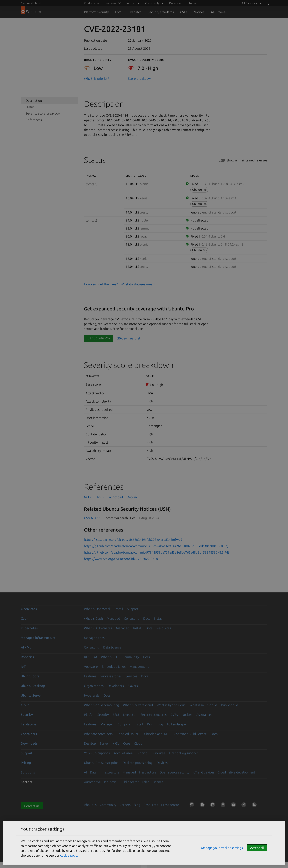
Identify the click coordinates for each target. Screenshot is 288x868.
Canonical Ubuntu (32, 3)
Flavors (133, 686)
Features (90, 676)
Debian (132, 497)
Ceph (24, 618)
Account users (124, 753)
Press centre (170, 805)
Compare (124, 724)
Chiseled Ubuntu (128, 734)
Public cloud (229, 705)
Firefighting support (183, 753)
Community (131, 657)
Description (34, 101)
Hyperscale (92, 695)
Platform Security (96, 12)
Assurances (219, 12)
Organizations (94, 686)
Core (127, 743)
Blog (137, 805)
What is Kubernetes (98, 628)
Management (139, 667)
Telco (145, 782)
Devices (162, 763)
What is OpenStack (97, 609)
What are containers (98, 734)
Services (131, 676)
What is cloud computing (101, 705)
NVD (100, 497)
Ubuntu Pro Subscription (101, 763)
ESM (118, 12)
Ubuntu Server (31, 695)
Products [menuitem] (89, 3)
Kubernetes (29, 628)
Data (93, 772)
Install (119, 609)
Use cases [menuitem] (110, 3)
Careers (125, 805)
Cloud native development (236, 772)
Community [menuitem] (152, 3)
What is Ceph (93, 618)
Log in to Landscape (172, 724)
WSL (116, 743)
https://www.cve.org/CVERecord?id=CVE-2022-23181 (122, 559)
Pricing (142, 753)
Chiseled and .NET (157, 734)
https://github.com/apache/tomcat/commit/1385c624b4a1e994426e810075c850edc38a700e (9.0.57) (156, 546)
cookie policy (69, 855)
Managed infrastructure (38, 638)
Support (133, 609)
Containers (29, 734)
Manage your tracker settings (222, 848)
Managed (113, 618)
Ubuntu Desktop (33, 686)
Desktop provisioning (138, 763)
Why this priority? (96, 79)
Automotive (92, 782)
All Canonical (250, 3)
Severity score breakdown (44, 113)
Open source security (174, 772)
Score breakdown (140, 79)
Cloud (25, 705)
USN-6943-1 (92, 518)
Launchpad (115, 497)
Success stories (111, 676)
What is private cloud (138, 705)
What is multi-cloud (203, 705)
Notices (199, 12)
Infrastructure (110, 772)
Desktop (90, 743)
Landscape (29, 724)
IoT (23, 667)
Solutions (28, 772)
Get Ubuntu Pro (99, 338)
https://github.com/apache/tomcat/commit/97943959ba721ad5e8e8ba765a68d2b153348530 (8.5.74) (156, 552)
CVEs (184, 12)
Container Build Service (190, 734)
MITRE (89, 497)
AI (85, 772)
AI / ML (26, 647)
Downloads (29, 743)
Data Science (112, 647)
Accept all (257, 848)
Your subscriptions (97, 753)
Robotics (27, 657)
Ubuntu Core (30, 676)
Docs (147, 618)
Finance (158, 782)
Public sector (129, 782)
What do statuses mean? (138, 284)
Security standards (161, 12)
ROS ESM (90, 657)
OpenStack (29, 609)
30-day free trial (129, 338)
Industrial (111, 782)
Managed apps (94, 638)
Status (30, 107)
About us (90, 805)
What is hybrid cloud (171, 705)
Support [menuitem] (131, 3)
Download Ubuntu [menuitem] (180, 3)
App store (91, 667)
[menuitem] (251, 3)
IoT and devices (203, 772)
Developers (116, 686)
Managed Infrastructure (139, 772)
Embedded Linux (114, 667)
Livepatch (135, 12)
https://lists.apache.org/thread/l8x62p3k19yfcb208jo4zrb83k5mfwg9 (133, 540)
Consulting (132, 618)
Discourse (158, 753)
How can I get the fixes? (101, 284)
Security (27, 715)
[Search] (267, 3)
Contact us (32, 806)
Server (104, 743)
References (34, 120)
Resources (164, 628)
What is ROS (110, 657)
